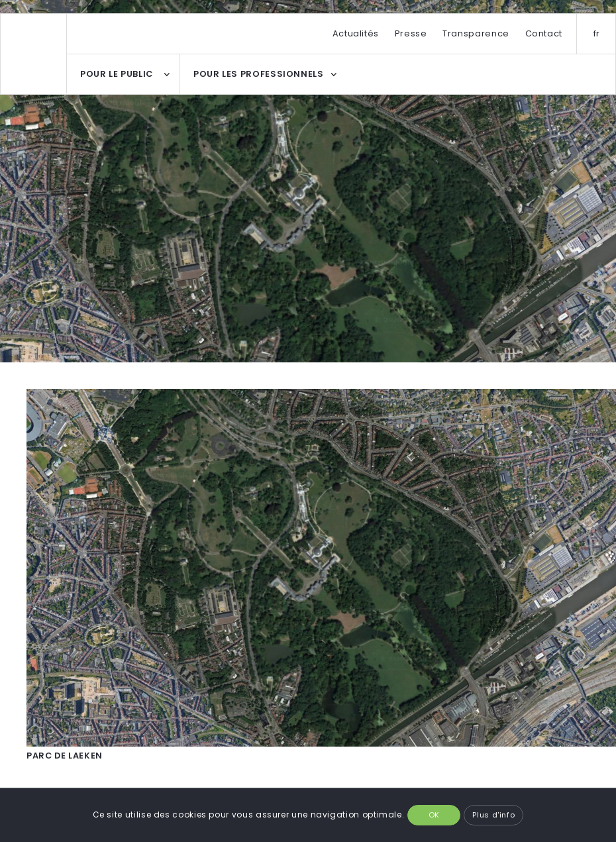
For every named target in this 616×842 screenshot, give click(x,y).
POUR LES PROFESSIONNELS (259, 74)
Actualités (356, 33)
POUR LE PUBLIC (117, 74)
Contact (544, 33)
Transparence (476, 33)
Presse (411, 33)
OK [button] (434, 815)
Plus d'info (493, 815)
